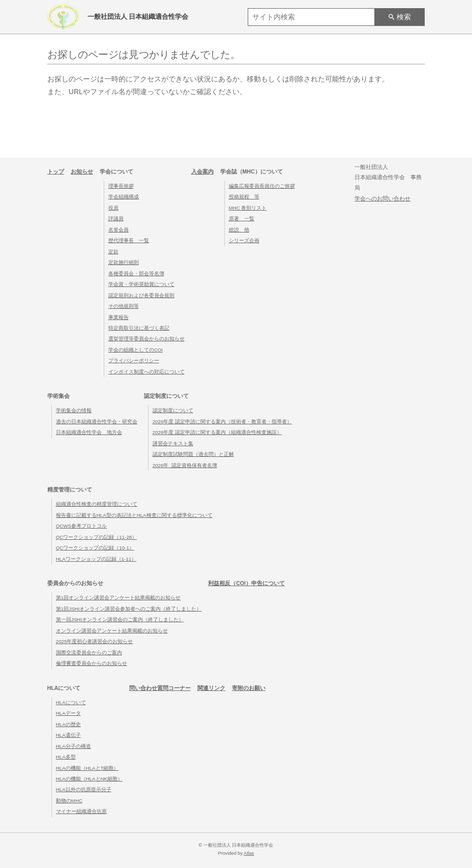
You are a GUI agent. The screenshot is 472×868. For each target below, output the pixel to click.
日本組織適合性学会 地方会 (89, 432)
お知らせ (82, 171)
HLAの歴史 (68, 724)
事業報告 (119, 317)
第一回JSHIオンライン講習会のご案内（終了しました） (120, 619)
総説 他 (239, 230)
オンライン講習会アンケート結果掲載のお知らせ (112, 631)
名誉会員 (119, 230)
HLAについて (71, 702)
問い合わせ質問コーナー (160, 688)
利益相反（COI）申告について (246, 583)
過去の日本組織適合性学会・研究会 (97, 422)
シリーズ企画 (244, 240)
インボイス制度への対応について (146, 372)
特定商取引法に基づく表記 (139, 328)
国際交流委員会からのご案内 (89, 653)
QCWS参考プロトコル (81, 526)
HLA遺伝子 (68, 735)
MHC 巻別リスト (248, 208)
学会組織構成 (124, 197)
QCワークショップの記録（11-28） (96, 537)
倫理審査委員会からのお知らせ (92, 663)
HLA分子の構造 (73, 746)
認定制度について (173, 410)
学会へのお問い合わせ (382, 198)
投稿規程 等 (244, 197)
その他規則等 (124, 306)
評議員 (116, 219)
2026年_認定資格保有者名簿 (185, 465)
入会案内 (202, 171)
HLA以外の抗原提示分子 (84, 789)
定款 (113, 252)
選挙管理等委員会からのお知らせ (146, 339)
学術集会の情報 (74, 410)
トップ (56, 171)
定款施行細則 (124, 262)
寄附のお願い (249, 688)
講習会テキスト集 (173, 443)
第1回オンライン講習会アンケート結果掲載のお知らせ (118, 598)
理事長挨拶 (121, 186)
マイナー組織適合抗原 (81, 811)
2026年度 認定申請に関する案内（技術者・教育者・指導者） (222, 422)
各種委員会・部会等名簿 (136, 273)
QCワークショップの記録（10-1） (95, 548)
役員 (113, 208)
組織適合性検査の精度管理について (97, 504)
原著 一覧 (242, 219)
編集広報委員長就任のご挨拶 (262, 186)
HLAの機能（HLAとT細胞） (87, 768)
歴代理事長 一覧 (129, 240)
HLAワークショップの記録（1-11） (96, 559)
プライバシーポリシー (134, 360)
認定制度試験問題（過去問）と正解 (193, 454)
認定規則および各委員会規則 (141, 295)
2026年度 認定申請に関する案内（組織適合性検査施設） (217, 432)
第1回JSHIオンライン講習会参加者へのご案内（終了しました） (129, 609)
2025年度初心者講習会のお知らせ (95, 641)
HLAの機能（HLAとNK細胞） (89, 779)
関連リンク (211, 688)
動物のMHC (69, 801)
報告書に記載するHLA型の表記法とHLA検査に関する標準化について (134, 515)
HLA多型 (66, 757)
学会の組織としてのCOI (136, 350)
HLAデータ (68, 713)
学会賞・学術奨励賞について (141, 284)
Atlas (249, 853)
